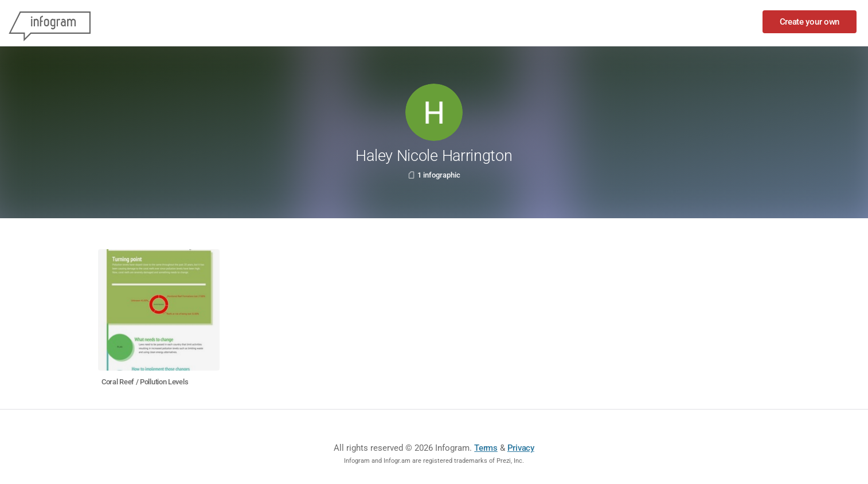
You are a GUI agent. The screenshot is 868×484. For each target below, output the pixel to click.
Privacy (521, 448)
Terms (486, 448)
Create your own (810, 22)
